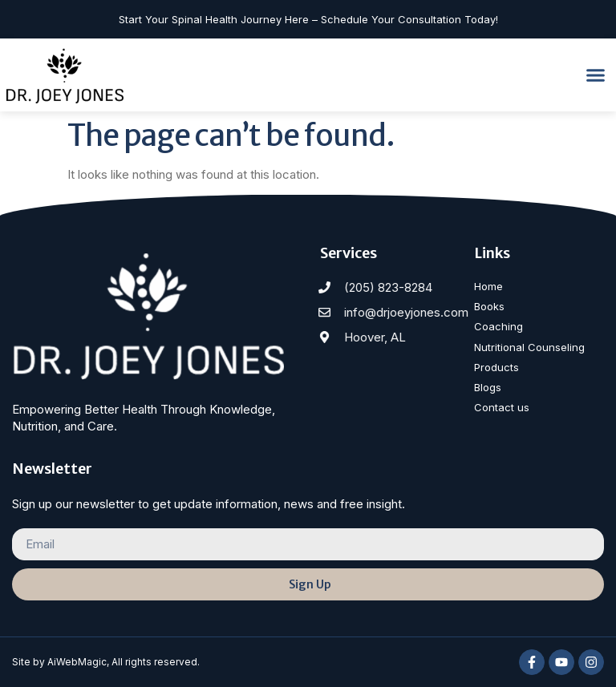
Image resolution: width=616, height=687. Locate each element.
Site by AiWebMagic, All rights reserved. (106, 662)
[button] (596, 75)
